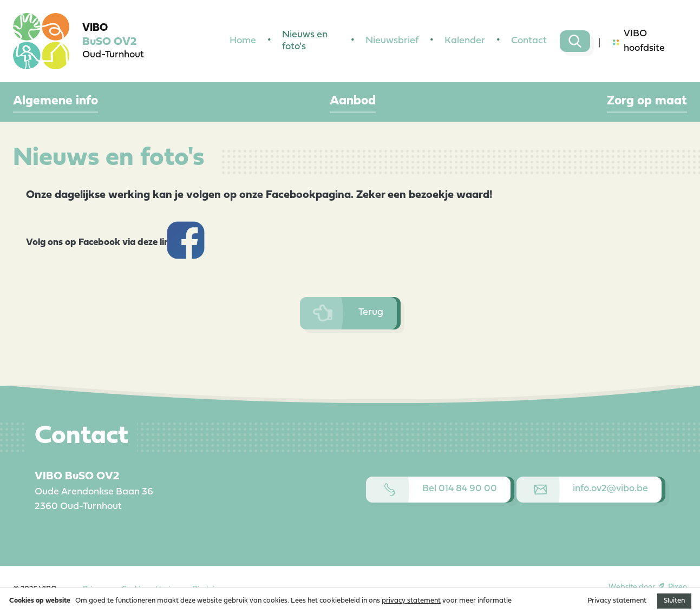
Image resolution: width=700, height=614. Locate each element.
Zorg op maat (647, 101)
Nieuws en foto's (305, 41)
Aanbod (353, 101)
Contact (529, 41)
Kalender (465, 41)
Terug (348, 313)
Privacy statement (617, 601)
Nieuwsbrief (392, 41)
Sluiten (674, 601)
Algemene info (55, 101)
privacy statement (411, 601)
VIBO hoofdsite (639, 41)
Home (243, 41)
